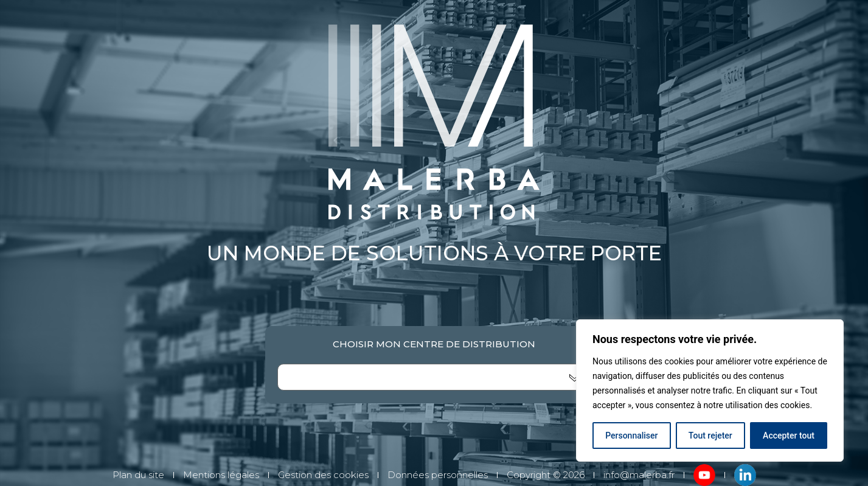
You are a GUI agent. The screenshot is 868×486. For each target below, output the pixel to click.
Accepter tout (789, 436)
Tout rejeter (710, 436)
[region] (710, 391)
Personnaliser (631, 436)
